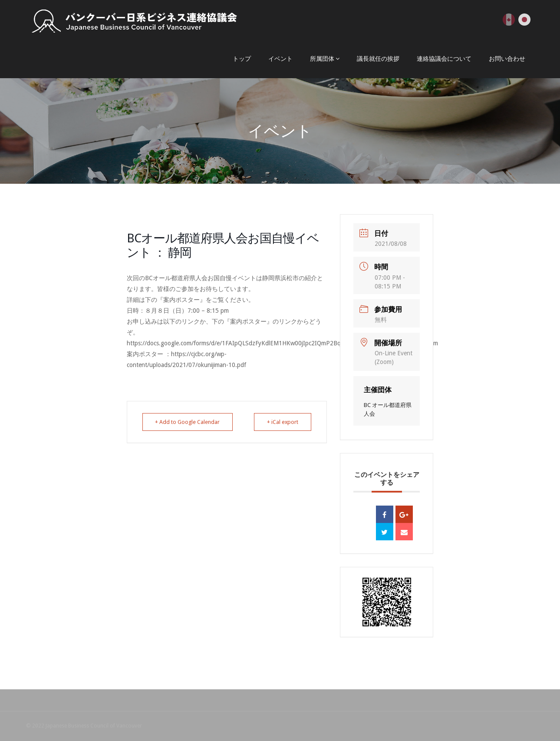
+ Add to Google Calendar (190, 422)
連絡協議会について (444, 59)
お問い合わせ (507, 59)
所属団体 (322, 59)
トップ (242, 59)
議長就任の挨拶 (378, 59)
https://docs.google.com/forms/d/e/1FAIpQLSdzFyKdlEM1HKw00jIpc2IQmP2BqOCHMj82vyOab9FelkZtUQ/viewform (282, 343)
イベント (280, 59)
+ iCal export (280, 422)
